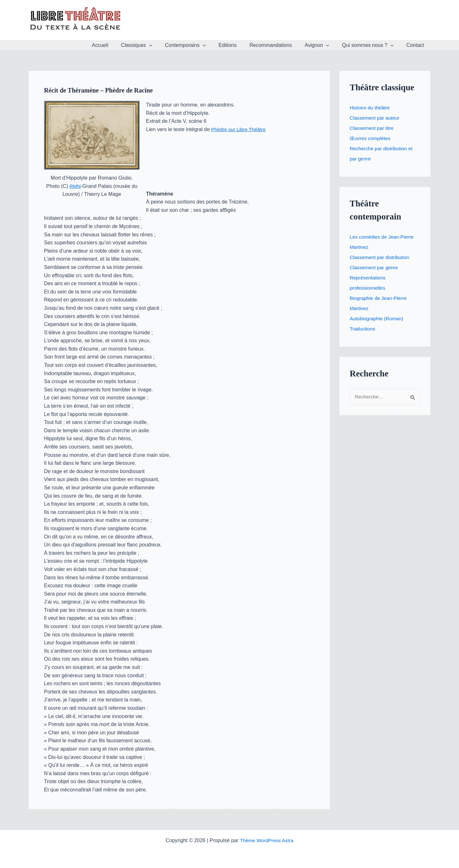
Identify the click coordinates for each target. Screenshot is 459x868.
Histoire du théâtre (371, 108)
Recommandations (279, 45)
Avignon (323, 45)
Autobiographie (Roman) (377, 319)
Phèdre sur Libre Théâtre (240, 129)
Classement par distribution (381, 257)
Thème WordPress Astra (266, 840)
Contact (416, 45)
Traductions (363, 329)
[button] (166, 45)
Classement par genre (375, 267)
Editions (239, 45)
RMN (75, 186)
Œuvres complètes (371, 138)
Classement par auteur (375, 118)
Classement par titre (372, 128)
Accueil (119, 45)
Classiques (153, 45)
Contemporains (199, 45)
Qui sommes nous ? (372, 45)
